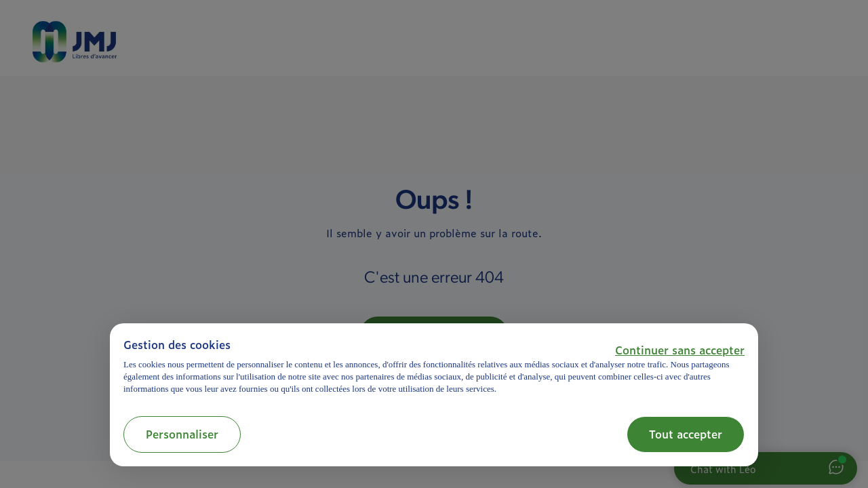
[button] (680, 350)
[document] (434, 366)
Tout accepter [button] (686, 434)
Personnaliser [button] (182, 434)
